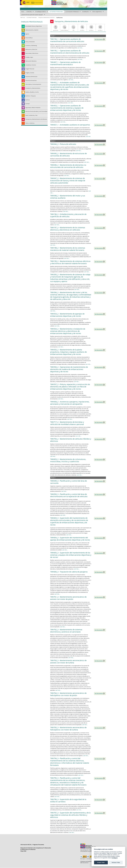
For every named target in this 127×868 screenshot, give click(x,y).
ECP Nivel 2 (91, 30)
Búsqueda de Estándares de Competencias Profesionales (36, 848)
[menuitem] (23, 12)
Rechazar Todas (116, 862)
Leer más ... (80, 48)
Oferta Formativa (64, 30)
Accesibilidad (89, 859)
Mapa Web (23, 851)
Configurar (115, 858)
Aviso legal (83, 859)
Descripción (56, 30)
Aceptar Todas (101, 862)
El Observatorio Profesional (28, 850)
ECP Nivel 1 (82, 30)
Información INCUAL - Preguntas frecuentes (32, 845)
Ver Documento (99, 39)
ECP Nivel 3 (100, 30)
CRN (73, 30)
